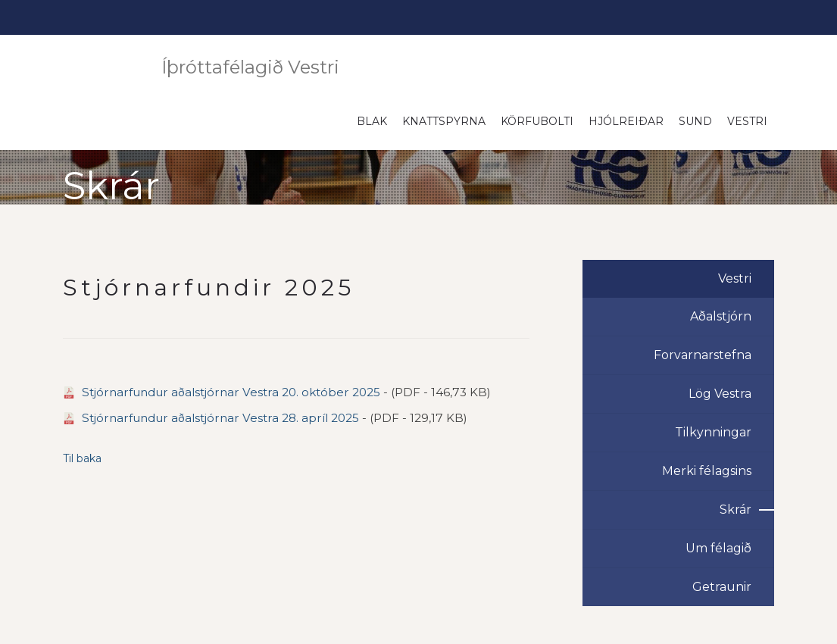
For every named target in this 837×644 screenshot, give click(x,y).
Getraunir (722, 587)
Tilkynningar (713, 432)
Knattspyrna (444, 121)
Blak (372, 121)
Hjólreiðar (626, 121)
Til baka (82, 458)
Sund (695, 121)
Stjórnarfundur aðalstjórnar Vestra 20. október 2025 (231, 392)
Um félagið (718, 548)
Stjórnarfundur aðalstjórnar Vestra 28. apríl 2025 (220, 418)
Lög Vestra (720, 394)
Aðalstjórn (721, 316)
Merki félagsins (707, 471)
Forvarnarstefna (703, 355)
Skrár (735, 510)
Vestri (747, 121)
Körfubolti (537, 121)
